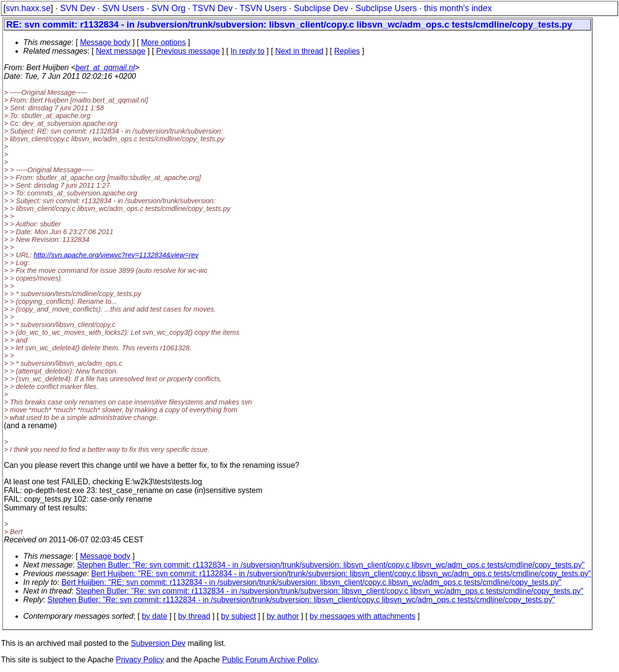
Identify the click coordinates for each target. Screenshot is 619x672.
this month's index (458, 8)
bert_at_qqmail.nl (105, 67)
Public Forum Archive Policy (270, 660)
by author (283, 616)
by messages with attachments (362, 616)
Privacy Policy (140, 660)
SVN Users (123, 8)
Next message (120, 51)
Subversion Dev (158, 643)
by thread (194, 616)
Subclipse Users (386, 8)
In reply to (248, 51)
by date (154, 616)
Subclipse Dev (321, 8)
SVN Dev (77, 8)
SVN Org (168, 8)
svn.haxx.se (28, 8)
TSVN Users (263, 8)
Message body (105, 42)
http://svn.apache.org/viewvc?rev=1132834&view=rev (116, 255)
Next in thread (299, 51)
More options (164, 42)
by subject (238, 616)
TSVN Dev (213, 8)
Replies (347, 51)
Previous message (188, 51)
